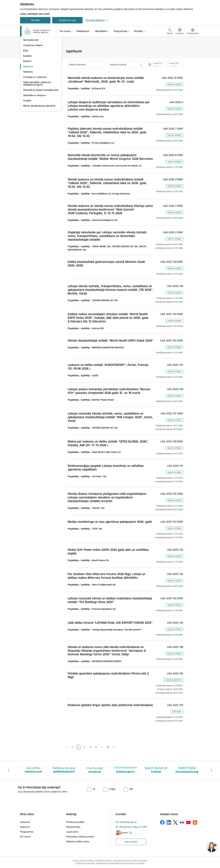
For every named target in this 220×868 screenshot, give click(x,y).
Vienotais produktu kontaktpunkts (33, 124)
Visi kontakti (131, 842)
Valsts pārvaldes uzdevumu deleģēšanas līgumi (37, 116)
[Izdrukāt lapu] (193, 50)
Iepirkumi (28, 99)
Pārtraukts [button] (177, 712)
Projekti (27, 136)
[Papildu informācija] (130, 833)
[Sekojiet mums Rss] (195, 822)
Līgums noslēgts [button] (174, 84)
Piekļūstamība (73, 827)
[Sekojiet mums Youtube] (188, 822)
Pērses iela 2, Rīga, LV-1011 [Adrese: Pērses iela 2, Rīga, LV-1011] (133, 827)
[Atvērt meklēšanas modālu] (170, 32)
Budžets (27, 88)
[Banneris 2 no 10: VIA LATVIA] (64, 770)
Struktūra (28, 57)
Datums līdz (174, 63)
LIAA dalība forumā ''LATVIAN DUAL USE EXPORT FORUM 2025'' (110, 623)
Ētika (26, 83)
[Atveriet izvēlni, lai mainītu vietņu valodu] (180, 32)
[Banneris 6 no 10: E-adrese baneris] (187, 770)
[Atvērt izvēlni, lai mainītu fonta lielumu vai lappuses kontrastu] (193, 32)
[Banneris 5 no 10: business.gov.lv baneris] (156, 770)
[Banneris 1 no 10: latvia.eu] (33, 770)
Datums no (158, 63)
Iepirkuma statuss (118, 65)
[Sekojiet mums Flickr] (182, 822)
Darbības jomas (31, 62)
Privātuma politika (75, 822)
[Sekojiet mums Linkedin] (169, 822)
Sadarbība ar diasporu (35, 130)
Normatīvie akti (31, 72)
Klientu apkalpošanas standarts (39, 141)
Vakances (28, 104)
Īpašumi (27, 94)
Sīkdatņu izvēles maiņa (78, 841)
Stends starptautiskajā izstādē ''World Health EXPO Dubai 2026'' (110, 341)
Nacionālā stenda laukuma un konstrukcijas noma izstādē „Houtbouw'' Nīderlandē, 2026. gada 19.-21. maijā (106, 80)
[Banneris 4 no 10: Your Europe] (125, 770)
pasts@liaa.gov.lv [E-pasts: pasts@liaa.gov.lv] (128, 822)
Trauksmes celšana (33, 78)
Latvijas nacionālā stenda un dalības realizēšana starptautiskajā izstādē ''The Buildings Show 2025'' (110, 600)
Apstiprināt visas (67, 20)
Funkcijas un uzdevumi (35, 110)
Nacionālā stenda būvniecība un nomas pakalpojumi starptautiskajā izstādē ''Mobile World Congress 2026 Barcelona (110, 157)
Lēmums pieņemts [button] (173, 680)
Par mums (25, 837)
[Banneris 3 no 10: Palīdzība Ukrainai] (95, 770)
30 (108, 747)
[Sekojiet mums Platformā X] (175, 822)
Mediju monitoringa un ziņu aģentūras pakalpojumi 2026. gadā (110, 522)
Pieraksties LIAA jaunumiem (80, 837)
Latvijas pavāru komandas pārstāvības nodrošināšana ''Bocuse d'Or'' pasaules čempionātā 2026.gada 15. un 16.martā (109, 391)
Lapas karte (72, 832)
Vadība (27, 51)
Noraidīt (35, 20)
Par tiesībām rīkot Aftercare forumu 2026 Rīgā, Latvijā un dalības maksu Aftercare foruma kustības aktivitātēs (107, 576)
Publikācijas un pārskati (35, 67)
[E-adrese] (122, 833)
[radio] (91, 789)
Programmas (27, 832)
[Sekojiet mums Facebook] (162, 822)
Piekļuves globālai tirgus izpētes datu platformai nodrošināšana (110, 705)
